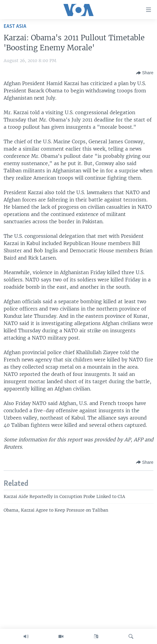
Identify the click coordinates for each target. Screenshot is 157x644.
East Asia (15, 27)
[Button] (145, 73)
